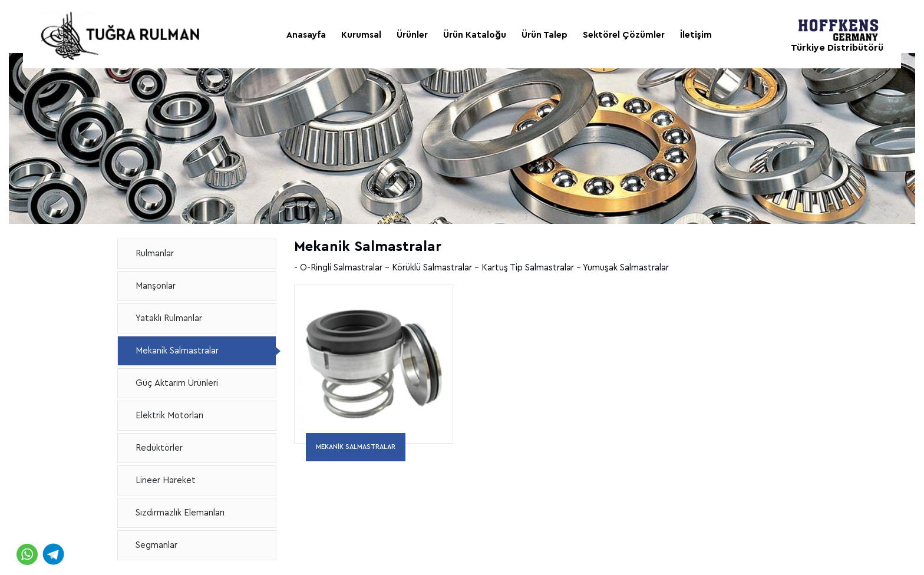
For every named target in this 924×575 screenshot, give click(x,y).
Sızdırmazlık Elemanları (180, 513)
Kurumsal (361, 35)
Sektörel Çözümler (624, 35)
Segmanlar (156, 545)
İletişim (696, 35)
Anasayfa (306, 35)
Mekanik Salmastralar (177, 351)
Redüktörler (159, 448)
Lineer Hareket (166, 480)
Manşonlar (156, 286)
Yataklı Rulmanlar (169, 318)
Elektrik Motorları (169, 416)
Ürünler (412, 35)
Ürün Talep (544, 35)
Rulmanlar (155, 254)
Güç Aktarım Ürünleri (177, 383)
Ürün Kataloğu (475, 35)
